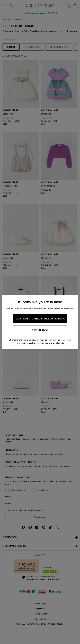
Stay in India (40, 330)
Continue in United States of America (40, 319)
